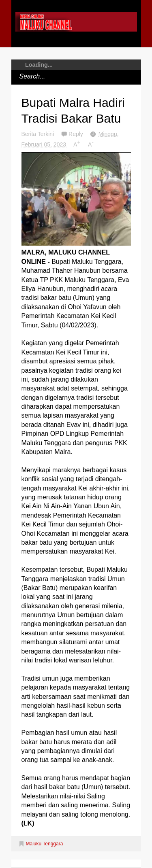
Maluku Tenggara (45, 844)
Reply (77, 134)
